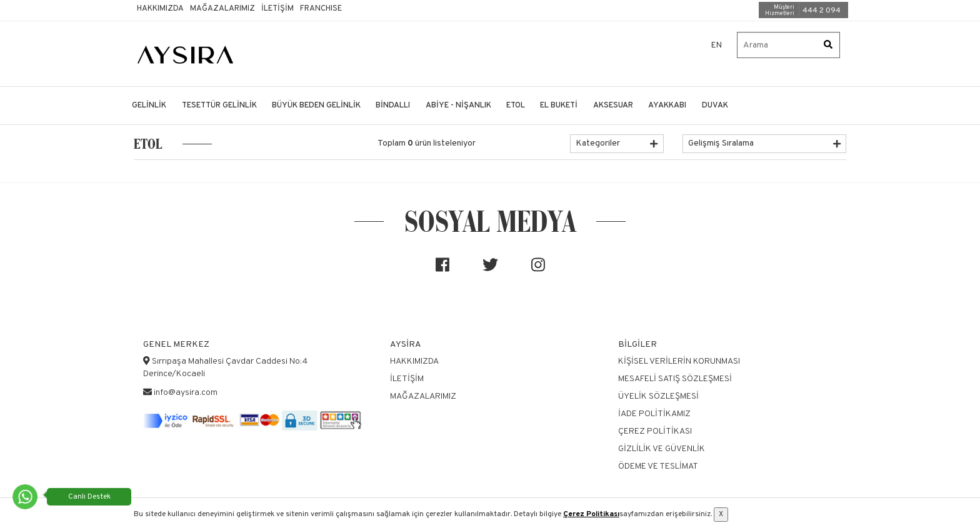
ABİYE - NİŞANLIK (458, 106)
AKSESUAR (613, 106)
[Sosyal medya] (442, 270)
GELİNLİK (149, 106)
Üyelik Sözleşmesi (658, 396)
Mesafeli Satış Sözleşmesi (675, 379)
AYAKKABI (667, 106)
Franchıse (321, 9)
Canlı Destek (89, 497)
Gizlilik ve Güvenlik (662, 449)
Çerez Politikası (591, 514)
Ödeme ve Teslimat (658, 466)
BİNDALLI (393, 106)
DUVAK (715, 106)
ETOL (516, 106)
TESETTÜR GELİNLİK (219, 106)
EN (717, 46)
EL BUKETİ (559, 106)
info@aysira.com (186, 393)
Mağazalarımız (222, 9)
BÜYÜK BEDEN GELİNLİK (316, 106)
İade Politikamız (654, 414)
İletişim (277, 9)
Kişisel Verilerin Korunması (679, 361)
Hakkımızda (160, 9)
